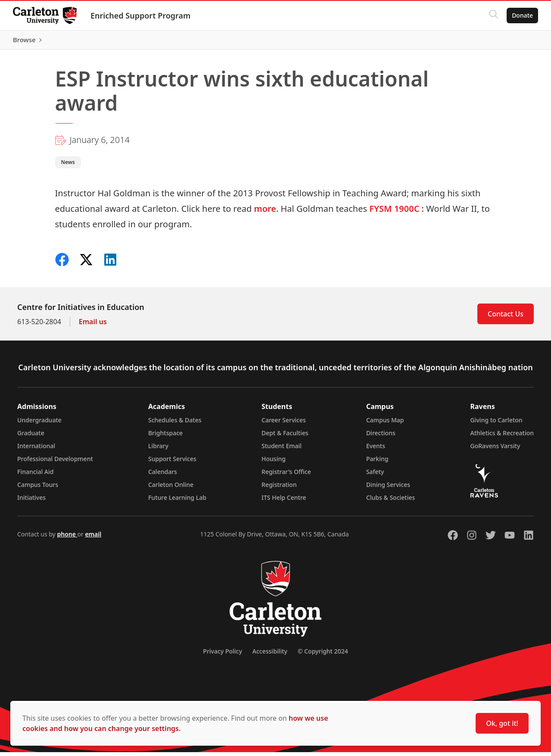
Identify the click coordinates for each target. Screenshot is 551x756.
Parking (377, 463)
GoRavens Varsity (495, 450)
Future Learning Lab (177, 501)
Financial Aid (35, 476)
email (93, 538)
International (36, 450)
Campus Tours (38, 488)
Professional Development (55, 463)
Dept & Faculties (285, 437)
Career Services (284, 424)
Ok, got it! (502, 723)
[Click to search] (493, 15)
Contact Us (506, 318)
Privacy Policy (222, 655)
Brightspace (165, 437)
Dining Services (388, 488)
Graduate (31, 437)
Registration (279, 488)
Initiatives (31, 501)
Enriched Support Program (141, 15)
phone (67, 538)
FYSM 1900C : (397, 212)
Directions (381, 437)
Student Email (282, 450)
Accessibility (270, 655)
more (265, 212)
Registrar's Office (286, 476)
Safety (375, 476)
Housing (274, 463)
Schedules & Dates (175, 424)
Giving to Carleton (497, 424)
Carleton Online (171, 488)
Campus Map (385, 424)
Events (376, 450)
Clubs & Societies (391, 501)
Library (158, 450)
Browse (521, 42)
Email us (93, 325)
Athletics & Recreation (502, 437)
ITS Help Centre (284, 501)
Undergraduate (39, 424)
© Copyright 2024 (323, 655)
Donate (521, 15)
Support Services (172, 463)
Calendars (163, 476)
